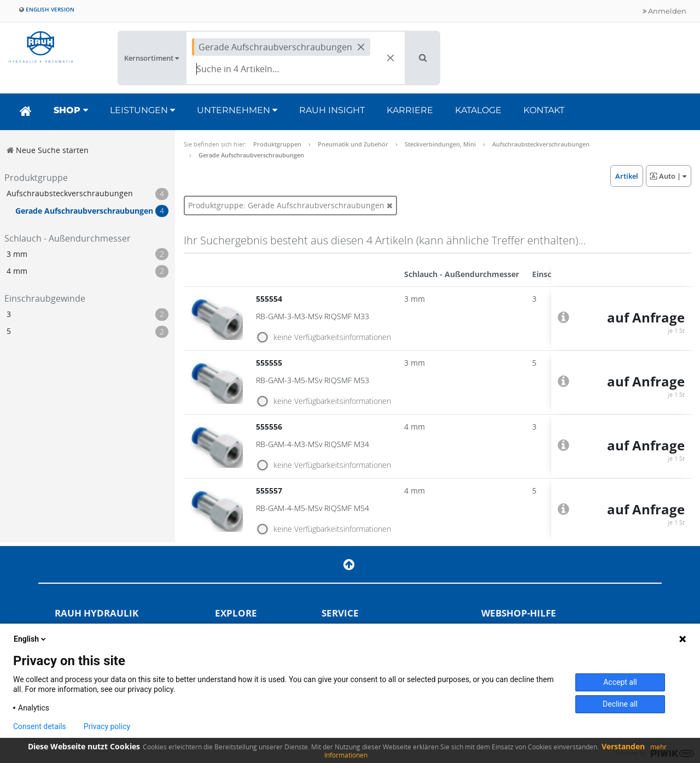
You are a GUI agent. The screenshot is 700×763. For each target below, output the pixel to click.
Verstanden (623, 746)
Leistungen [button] (142, 110)
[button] (423, 58)
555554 (270, 299)
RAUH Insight (332, 110)
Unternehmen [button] (237, 110)
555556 (270, 427)
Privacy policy (107, 726)
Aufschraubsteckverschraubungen (541, 144)
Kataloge (478, 110)
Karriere (410, 110)
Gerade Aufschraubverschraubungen (251, 155)
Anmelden (664, 11)
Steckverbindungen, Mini (440, 144)
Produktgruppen (277, 144)
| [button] (668, 176)
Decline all (620, 704)
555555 (270, 363)
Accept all (620, 682)
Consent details (40, 726)
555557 (270, 491)
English (31, 639)
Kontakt (544, 110)
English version (47, 9)
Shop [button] (71, 110)
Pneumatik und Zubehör (353, 144)
